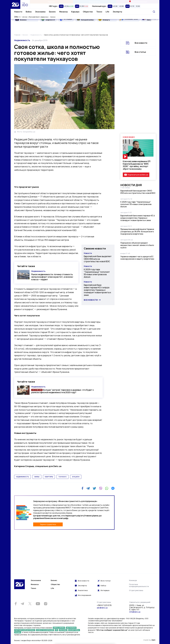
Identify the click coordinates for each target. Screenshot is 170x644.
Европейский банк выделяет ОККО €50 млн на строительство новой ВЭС (98, 259)
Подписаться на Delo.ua (138, 175)
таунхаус (63, 477)
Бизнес (52, 12)
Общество (88, 12)
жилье (37, 477)
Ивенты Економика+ (138, 2)
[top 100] (25, 4)
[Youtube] (38, 604)
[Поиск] (154, 12)
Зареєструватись (48, 524)
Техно (99, 12)
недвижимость (22, 477)
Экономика (40, 12)
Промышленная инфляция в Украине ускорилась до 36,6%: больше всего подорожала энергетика (137, 232)
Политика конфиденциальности (139, 585)
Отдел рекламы (136, 590)
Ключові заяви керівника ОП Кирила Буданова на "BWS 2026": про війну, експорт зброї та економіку (137, 165)
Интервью (105, 590)
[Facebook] (82, 488)
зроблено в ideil (149, 640)
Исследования (85, 595)
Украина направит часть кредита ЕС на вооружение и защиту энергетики (137, 258)
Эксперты (117, 12)
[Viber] (101, 488)
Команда (133, 580)
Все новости (91, 300)
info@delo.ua (135, 612)
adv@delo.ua (102, 608)
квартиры (49, 477)
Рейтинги (52, 2)
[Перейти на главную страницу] (15, 4)
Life (107, 12)
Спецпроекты (95, 2)
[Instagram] (46, 604)
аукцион (76, 477)
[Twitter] (94, 488)
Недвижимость (22, 40)
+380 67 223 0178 (104, 605)
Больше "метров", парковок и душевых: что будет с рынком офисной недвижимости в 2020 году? (63, 391)
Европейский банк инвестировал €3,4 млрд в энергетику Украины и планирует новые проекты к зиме (97, 290)
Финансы (63, 12)
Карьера (75, 12)
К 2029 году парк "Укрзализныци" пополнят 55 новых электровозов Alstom (97, 273)
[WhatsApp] (107, 488)
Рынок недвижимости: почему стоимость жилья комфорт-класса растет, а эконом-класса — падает (52, 277)
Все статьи (140, 52)
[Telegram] (88, 488)
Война (29, 12)
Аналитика (83, 590)
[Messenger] (113, 488)
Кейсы (103, 586)
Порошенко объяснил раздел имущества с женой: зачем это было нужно (137, 245)
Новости (18, 12)
